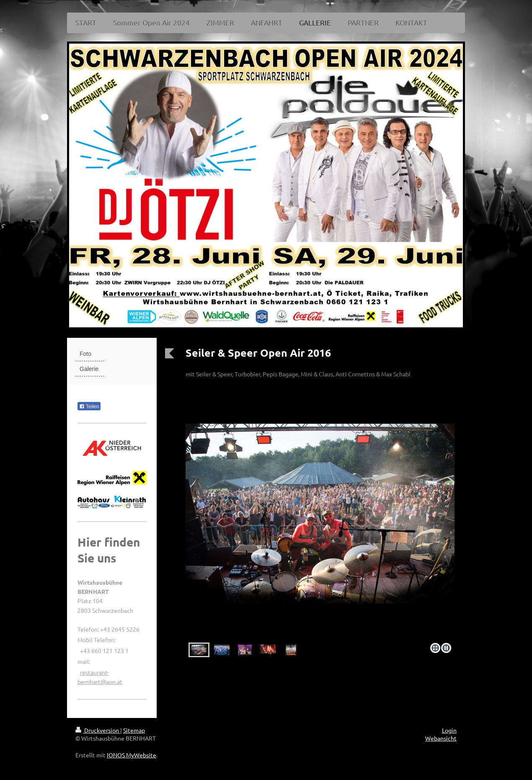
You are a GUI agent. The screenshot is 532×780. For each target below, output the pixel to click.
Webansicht (441, 738)
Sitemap (134, 730)
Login (449, 730)
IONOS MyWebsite (132, 755)
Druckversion (98, 730)
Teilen (89, 407)
